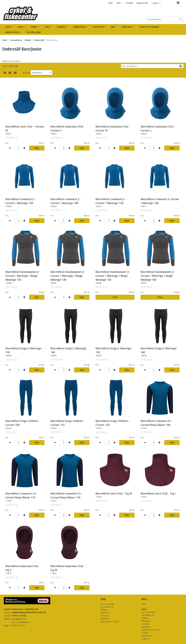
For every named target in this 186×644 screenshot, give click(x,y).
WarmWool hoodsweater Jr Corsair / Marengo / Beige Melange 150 (112, 276)
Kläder (34, 27)
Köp (37, 148)
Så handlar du (107, 607)
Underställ (39, 40)
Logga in (145, 638)
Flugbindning (79, 27)
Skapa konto (142, 3)
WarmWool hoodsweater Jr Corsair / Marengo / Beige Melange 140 (67, 276)
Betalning (105, 619)
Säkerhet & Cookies (110, 622)
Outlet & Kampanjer (149, 27)
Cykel (8, 27)
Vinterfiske (98, 27)
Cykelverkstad (12, 32)
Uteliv (20, 27)
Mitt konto (105, 613)
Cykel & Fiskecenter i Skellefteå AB (21, 609)
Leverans (105, 616)
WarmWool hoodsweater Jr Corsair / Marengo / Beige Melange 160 (157, 276)
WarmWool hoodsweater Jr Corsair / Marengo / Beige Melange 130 (22, 276)
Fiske (47, 27)
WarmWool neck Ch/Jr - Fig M (114, 493)
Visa (115, 297)
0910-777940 (19, 616)
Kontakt (129, 3)
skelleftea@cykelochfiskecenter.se (29, 612)
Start (111, 3)
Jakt (113, 27)
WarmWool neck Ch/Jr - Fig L (158, 493)
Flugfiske (61, 27)
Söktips (104, 610)
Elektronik (127, 27)
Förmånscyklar (34, 32)
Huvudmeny (16, 40)
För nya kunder (108, 604)
